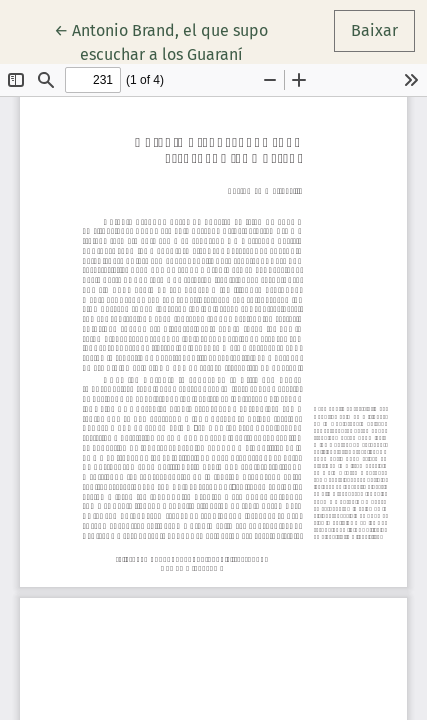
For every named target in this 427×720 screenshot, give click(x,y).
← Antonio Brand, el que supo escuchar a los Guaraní (168, 41)
